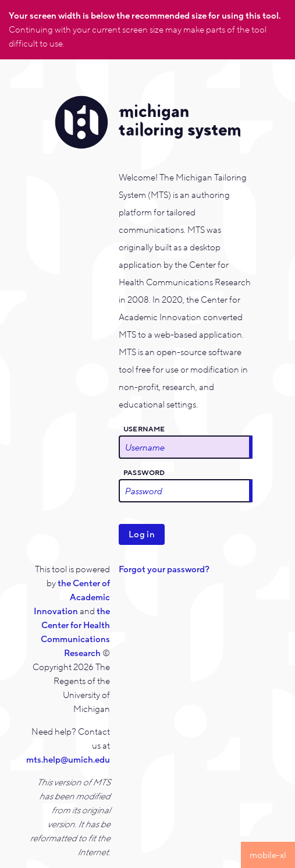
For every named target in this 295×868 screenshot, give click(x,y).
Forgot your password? (164, 569)
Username (144, 429)
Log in (142, 534)
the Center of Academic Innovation (72, 597)
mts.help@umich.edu (68, 760)
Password (144, 473)
